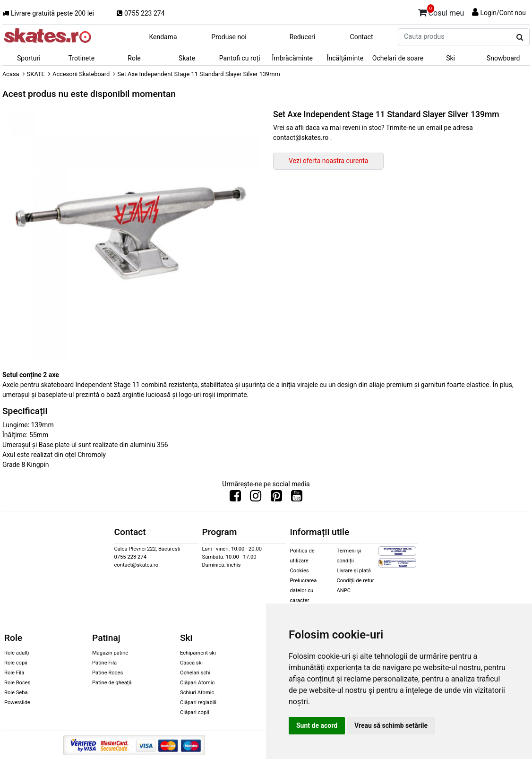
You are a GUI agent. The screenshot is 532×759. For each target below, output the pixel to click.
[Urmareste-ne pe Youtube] (297, 498)
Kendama (163, 37)
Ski (450, 58)
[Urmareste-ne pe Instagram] (256, 498)
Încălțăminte (345, 58)
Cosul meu (441, 11)
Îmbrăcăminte (292, 58)
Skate (187, 58)
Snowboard (503, 58)
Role (134, 58)
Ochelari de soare (398, 58)
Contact (362, 37)
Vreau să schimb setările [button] (391, 725)
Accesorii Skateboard (81, 74)
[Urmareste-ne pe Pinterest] (276, 498)
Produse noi (229, 37)
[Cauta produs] (520, 37)
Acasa (11, 74)
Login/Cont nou (503, 13)
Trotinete (82, 58)
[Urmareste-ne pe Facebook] (235, 498)
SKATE (36, 74)
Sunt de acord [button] (317, 725)
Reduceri (303, 37)
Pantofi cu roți (240, 58)
